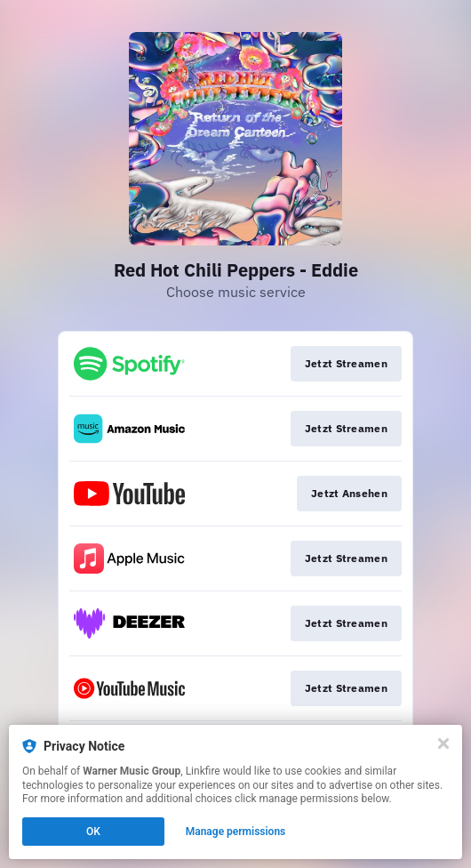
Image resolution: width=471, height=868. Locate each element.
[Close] (443, 743)
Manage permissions (236, 832)
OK (93, 832)
